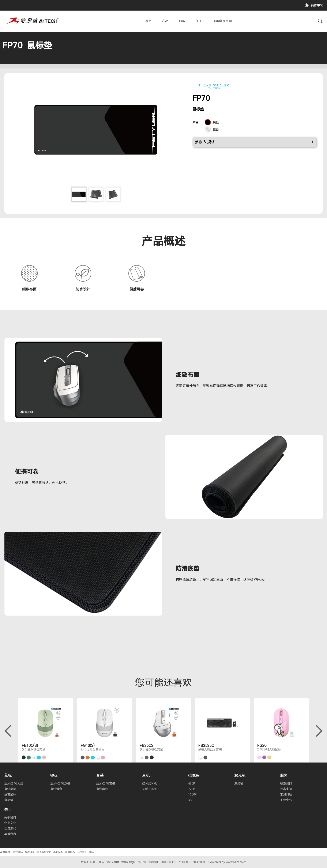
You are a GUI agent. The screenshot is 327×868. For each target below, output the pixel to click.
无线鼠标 (82, 852)
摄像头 (194, 775)
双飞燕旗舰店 (44, 852)
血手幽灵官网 (222, 21)
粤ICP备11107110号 (175, 862)
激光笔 (240, 775)
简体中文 (317, 5)
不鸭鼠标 (58, 852)
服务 (182, 21)
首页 (148, 21)
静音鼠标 (70, 852)
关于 (199, 21)
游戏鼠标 (18, 852)
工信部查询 (198, 862)
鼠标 (8, 775)
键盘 (54, 775)
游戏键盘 (30, 852)
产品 (165, 21)
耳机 (146, 775)
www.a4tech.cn (236, 862)
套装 (100, 775)
